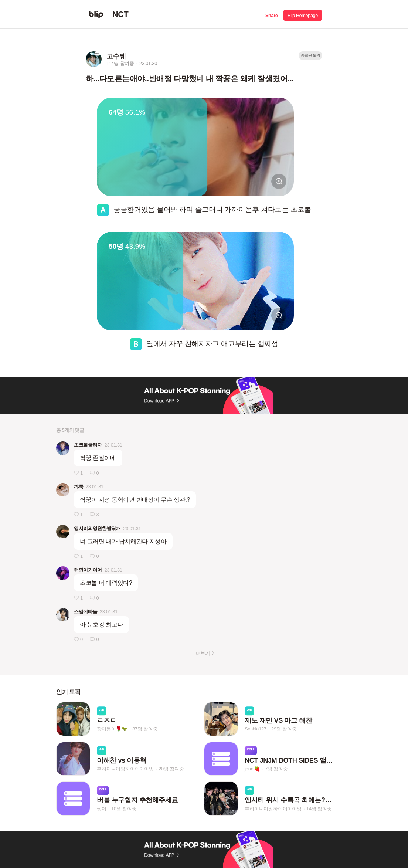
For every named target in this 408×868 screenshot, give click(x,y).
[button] (271, 14)
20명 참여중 (171, 769)
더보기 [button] (203, 653)
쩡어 (102, 809)
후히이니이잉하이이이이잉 (125, 769)
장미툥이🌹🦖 (112, 729)
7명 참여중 (276, 769)
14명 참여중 (319, 809)
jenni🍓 (252, 769)
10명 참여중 (124, 809)
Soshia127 (256, 729)
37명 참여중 (145, 729)
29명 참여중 (284, 729)
